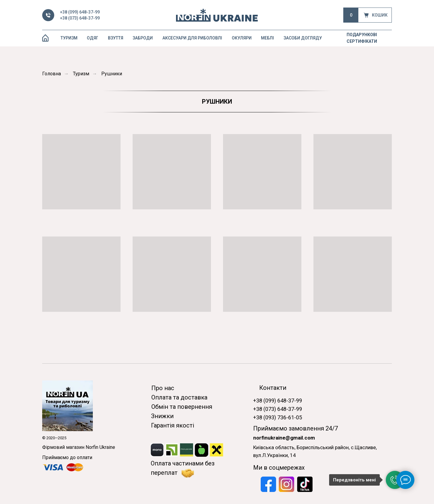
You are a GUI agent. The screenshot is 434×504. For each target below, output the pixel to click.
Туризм (81, 74)
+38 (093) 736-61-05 (278, 417)
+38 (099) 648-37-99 (80, 12)
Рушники (112, 74)
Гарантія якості (173, 425)
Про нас (163, 388)
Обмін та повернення (182, 407)
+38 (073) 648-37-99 (80, 18)
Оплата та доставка (179, 397)
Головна (52, 74)
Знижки (162, 416)
